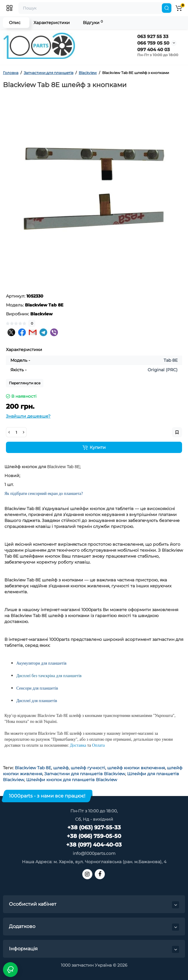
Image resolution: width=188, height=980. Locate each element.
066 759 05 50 (153, 43)
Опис (15, 23)
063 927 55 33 (153, 36)
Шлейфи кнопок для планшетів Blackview (72, 780)
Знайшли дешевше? (28, 416)
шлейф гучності (88, 768)
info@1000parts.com (94, 853)
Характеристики (52, 23)
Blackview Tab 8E (33, 768)
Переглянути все (25, 383)
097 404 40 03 (154, 49)
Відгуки (93, 22)
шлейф (61, 768)
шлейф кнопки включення (136, 768)
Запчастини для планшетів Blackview (85, 774)
